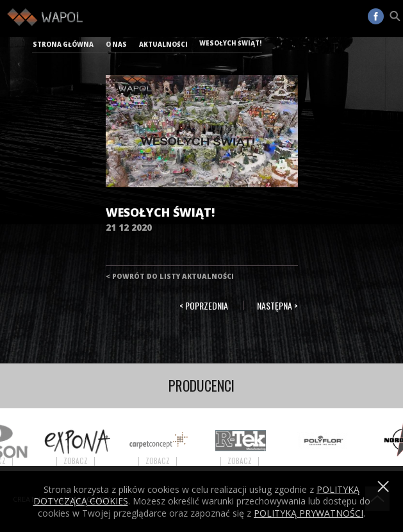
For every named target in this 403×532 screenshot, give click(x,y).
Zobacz (81, 461)
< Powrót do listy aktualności (170, 276)
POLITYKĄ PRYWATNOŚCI (308, 513)
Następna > (277, 305)
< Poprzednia (204, 305)
